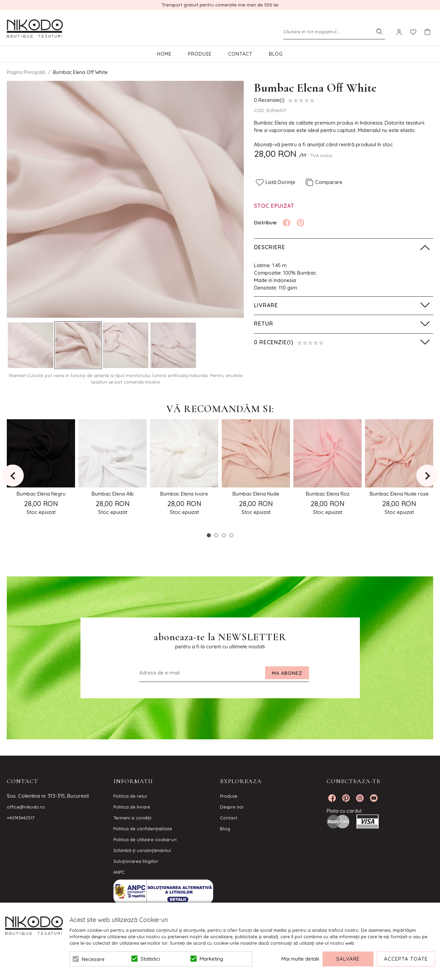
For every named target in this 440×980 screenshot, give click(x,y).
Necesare (93, 959)
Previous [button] (13, 476)
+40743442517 (21, 818)
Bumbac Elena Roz (328, 494)
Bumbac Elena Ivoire (184, 494)
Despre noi (232, 807)
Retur (264, 323)
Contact (240, 54)
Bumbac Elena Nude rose (399, 494)
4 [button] (231, 535)
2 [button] (216, 535)
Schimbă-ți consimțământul (142, 850)
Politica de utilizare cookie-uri (145, 839)
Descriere (270, 247)
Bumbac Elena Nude (256, 494)
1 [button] (209, 535)
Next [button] (427, 476)
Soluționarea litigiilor (136, 861)
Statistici (150, 959)
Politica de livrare (132, 807)
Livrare (266, 305)
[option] (125, 199)
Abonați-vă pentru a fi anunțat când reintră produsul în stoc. (324, 144)
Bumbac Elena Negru (41, 494)
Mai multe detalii (300, 959)
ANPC (119, 872)
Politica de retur (130, 796)
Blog (276, 54)
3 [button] (224, 535)
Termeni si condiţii (132, 818)
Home (164, 54)
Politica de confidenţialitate (143, 829)
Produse (200, 54)
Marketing (211, 959)
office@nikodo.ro (26, 807)
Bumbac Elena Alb (113, 494)
